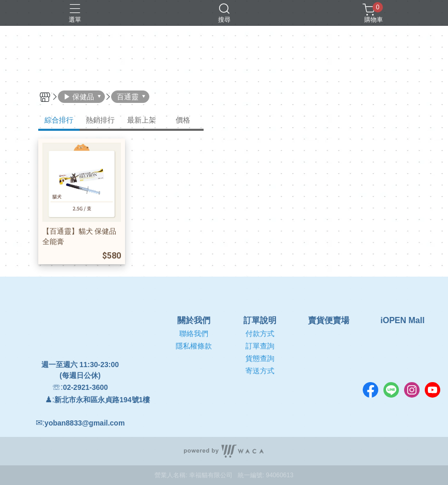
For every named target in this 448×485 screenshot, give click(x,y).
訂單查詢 (260, 346)
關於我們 (194, 321)
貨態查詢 (260, 358)
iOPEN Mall (402, 321)
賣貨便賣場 (329, 321)
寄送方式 (260, 371)
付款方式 (260, 334)
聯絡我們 (194, 334)
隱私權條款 (194, 346)
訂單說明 (260, 321)
